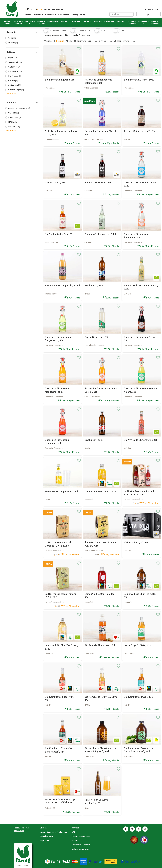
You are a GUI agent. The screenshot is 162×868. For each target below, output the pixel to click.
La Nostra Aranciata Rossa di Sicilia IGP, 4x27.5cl (139, 493)
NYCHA (13, 122)
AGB (73, 832)
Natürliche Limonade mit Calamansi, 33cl (98, 81)
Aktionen (38, 15)
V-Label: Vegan (16, 90)
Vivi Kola (14, 113)
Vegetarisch (15, 62)
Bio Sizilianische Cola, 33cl (60, 234)
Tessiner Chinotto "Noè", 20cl (140, 131)
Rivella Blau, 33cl (94, 285)
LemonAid (14, 127)
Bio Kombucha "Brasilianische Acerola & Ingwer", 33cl (100, 750)
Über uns (44, 828)
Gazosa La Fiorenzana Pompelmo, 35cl (136, 236)
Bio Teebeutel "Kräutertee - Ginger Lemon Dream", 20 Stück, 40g (60, 801)
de (26, 9)
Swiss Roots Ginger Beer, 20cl (61, 491)
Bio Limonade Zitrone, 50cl (139, 80)
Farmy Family (78, 15)
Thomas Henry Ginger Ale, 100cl (62, 285)
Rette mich (64, 15)
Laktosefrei (15, 71)
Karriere (75, 828)
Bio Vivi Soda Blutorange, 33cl (140, 440)
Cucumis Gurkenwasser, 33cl (100, 234)
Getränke (14, 38)
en (31, 9)
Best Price (50, 15)
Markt (28, 15)
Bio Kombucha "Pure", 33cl (139, 697)
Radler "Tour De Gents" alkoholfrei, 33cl (97, 801)
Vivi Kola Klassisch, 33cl (98, 183)
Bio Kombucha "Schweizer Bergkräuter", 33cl (59, 750)
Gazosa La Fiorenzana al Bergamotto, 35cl (58, 339)
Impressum (45, 841)
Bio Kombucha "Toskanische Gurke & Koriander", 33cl (139, 750)
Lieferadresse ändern (81, 845)
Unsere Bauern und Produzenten (54, 832)
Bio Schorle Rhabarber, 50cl (100, 645)
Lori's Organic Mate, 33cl (138, 645)
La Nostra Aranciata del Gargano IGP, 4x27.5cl (58, 544)
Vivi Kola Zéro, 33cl (56, 183)
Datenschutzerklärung (81, 836)
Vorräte (13, 42)
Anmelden (151, 9)
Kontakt (75, 841)
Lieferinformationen (80, 849)
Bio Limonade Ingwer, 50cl (59, 80)
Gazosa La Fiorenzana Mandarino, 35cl (57, 390)
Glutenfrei (15, 67)
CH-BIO (13, 81)
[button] (39, 9)
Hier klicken (19, 831)
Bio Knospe (15, 76)
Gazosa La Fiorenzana (19, 108)
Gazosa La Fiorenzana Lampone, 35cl (57, 442)
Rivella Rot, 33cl (93, 440)
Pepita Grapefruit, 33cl (97, 337)
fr (29, 9)
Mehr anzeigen (11, 94)
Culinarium (14, 85)
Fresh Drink (15, 117)
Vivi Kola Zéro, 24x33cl (137, 542)
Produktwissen (46, 836)
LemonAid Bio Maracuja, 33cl (100, 491)
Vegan (13, 58)
